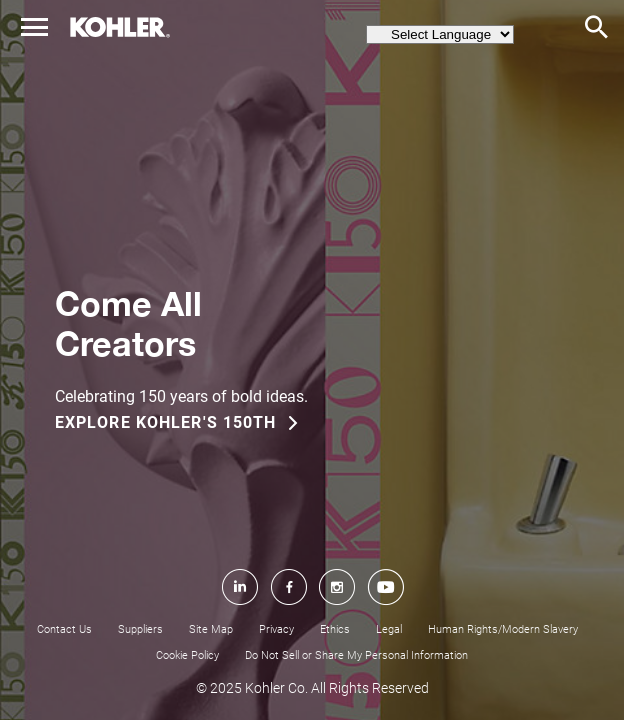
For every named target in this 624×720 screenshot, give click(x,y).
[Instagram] (337, 658)
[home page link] (120, 27)
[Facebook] (288, 658)
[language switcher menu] (440, 34)
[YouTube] (386, 658)
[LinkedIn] (239, 658)
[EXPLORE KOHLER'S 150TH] (188, 423)
